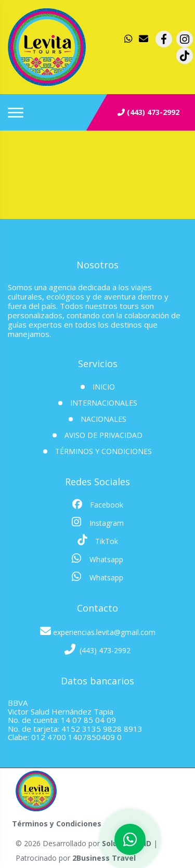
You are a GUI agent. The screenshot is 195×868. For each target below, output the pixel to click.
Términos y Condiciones (103, 451)
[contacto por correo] (144, 39)
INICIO (104, 387)
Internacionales (104, 403)
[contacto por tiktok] (185, 56)
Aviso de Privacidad (103, 435)
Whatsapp (97, 559)
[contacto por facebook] (164, 39)
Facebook (98, 504)
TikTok (98, 540)
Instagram (98, 522)
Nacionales (103, 419)
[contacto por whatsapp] (129, 39)
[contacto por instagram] (185, 39)
